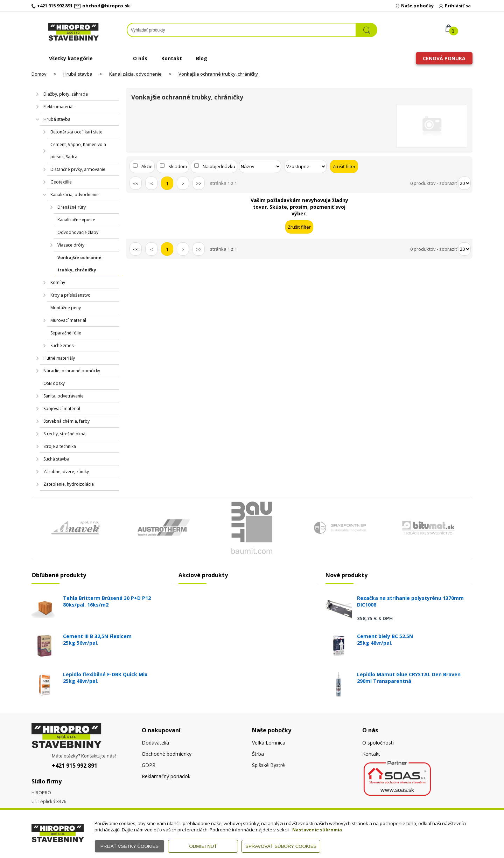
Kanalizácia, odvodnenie (135, 74)
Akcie (147, 166)
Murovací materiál (68, 320)
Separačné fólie (66, 333)
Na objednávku (219, 166)
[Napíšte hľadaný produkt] (241, 30)
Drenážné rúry (72, 207)
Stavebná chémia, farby (66, 421)
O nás (140, 58)
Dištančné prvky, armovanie (78, 169)
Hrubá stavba (78, 74)
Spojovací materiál (62, 409)
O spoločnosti (378, 743)
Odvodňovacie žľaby (78, 232)
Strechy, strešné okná (64, 434)
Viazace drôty (71, 245)
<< (136, 184)
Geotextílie (61, 182)
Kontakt (172, 58)
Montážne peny (66, 308)
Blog (202, 58)
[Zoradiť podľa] (260, 166)
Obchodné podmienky (167, 754)
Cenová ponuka (444, 58)
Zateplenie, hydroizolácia (69, 484)
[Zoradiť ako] (306, 166)
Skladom (178, 166)
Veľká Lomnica (269, 743)
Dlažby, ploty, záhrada (66, 94)
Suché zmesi (62, 345)
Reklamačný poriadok (166, 776)
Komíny (58, 282)
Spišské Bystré (268, 765)
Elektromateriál (58, 107)
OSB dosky (54, 383)
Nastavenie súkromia (317, 830)
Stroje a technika (60, 446)
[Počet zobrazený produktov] (464, 183)
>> (199, 184)
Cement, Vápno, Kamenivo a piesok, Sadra (78, 151)
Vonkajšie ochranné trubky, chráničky (218, 74)
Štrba (258, 754)
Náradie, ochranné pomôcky (72, 371)
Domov (39, 74)
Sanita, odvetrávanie (64, 396)
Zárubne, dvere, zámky (66, 472)
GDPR (149, 765)
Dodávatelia (155, 743)
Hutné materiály (59, 358)
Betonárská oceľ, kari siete (76, 132)
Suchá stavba (56, 459)
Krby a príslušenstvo (71, 295)
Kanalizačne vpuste (76, 220)
